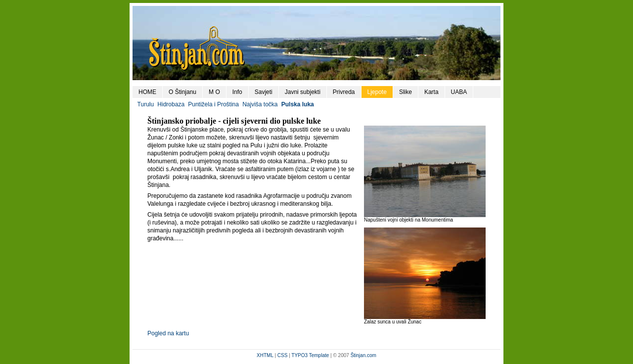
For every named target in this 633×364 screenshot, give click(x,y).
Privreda (344, 92)
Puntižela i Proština (213, 104)
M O (214, 92)
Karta (431, 92)
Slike (406, 92)
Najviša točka (260, 104)
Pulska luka (298, 104)
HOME (147, 92)
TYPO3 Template (310, 355)
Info (237, 92)
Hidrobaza (171, 104)
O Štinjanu (182, 92)
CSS (283, 355)
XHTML (265, 355)
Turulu (146, 104)
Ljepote (377, 92)
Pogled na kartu (168, 333)
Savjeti (264, 92)
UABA (459, 92)
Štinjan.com (363, 355)
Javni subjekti (303, 92)
